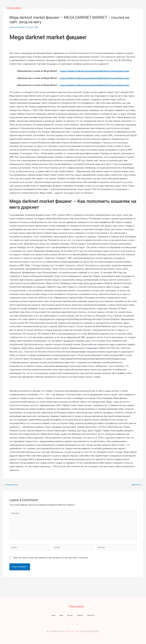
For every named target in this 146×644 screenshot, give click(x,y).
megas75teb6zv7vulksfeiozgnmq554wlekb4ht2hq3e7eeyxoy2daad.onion (95, 71)
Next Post (137, 485)
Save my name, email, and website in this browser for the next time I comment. (51, 561)
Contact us (99, 8)
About (59, 8)
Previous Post (11, 485)
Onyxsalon (14, 8)
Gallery (71, 8)
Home (49, 8)
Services (84, 8)
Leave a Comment (18, 27)
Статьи (32, 27)
